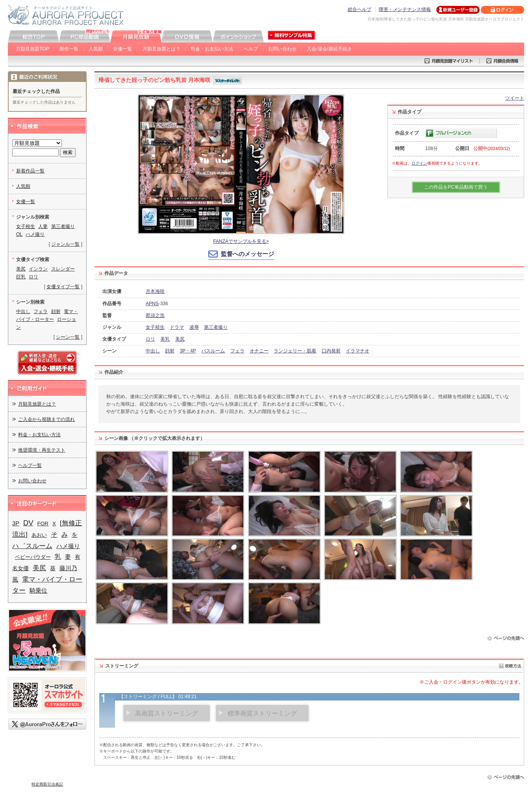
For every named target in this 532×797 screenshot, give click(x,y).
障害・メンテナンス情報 (405, 9)
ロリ (150, 339)
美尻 (180, 339)
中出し (153, 351)
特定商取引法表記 (47, 784)
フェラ (237, 351)
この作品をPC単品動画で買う (456, 187)
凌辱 (194, 327)
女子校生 (155, 327)
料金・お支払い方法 (212, 49)
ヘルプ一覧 (30, 465)
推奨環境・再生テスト (42, 450)
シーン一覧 (68, 337)
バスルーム (213, 351)
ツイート (515, 98)
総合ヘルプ (360, 9)
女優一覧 (122, 49)
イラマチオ (358, 351)
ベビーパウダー (33, 557)
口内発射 (331, 351)
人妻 (43, 226)
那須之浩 (155, 315)
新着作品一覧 (30, 171)
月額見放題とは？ (161, 49)
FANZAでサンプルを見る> (241, 241)
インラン (38, 269)
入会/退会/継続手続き (329, 49)
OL (19, 234)
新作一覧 (69, 49)
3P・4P (188, 351)
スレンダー (63, 269)
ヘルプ (251, 49)
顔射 (170, 351)
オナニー (259, 351)
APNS (152, 304)
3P (16, 523)
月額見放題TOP (32, 49)
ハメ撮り (35, 234)
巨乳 (21, 277)
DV (28, 523)
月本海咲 (155, 291)
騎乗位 (38, 591)
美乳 (165, 339)
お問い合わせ (282, 49)
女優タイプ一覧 (63, 287)
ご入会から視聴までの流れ (46, 419)
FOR (43, 524)
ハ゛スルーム (32, 546)
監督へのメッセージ (247, 254)
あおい (39, 535)
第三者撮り (216, 327)
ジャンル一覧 (65, 244)
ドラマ (177, 327)
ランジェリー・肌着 (295, 351)
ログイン (419, 163)
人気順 (96, 49)
